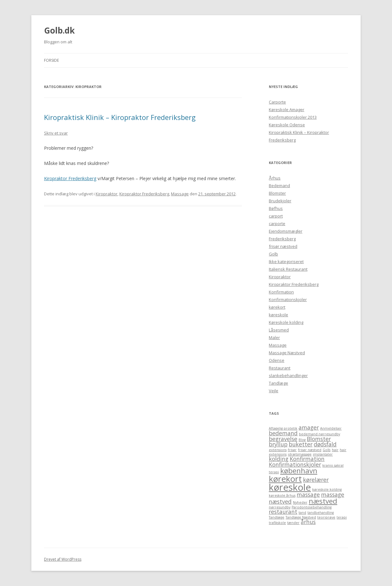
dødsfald (325, 444)
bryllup (278, 444)
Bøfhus (276, 208)
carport (276, 216)
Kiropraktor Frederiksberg (70, 178)
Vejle (274, 391)
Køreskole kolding (286, 322)
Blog (302, 440)
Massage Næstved (287, 353)
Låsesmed (279, 330)
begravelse (283, 439)
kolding (279, 459)
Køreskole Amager (287, 110)
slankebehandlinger (288, 375)
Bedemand (279, 186)
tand (302, 513)
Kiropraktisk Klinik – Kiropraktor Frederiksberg (120, 117)
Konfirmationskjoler (288, 299)
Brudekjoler (280, 201)
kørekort (277, 307)
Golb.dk (59, 30)
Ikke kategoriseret (286, 261)
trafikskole (277, 523)
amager (309, 427)
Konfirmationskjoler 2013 (293, 117)
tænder (293, 523)
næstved (323, 501)
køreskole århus (282, 495)
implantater (323, 454)
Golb (273, 254)
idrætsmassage (300, 454)
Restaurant (280, 368)
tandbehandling (321, 513)
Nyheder (300, 502)
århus (308, 522)
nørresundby (280, 507)
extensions (278, 450)
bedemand (283, 433)
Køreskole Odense (287, 125)
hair (335, 450)
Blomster (277, 193)
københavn (299, 471)
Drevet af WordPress (63, 559)
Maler (274, 337)
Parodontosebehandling (312, 507)
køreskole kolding (327, 489)
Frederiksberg (282, 239)
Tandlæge (278, 383)
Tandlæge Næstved (301, 517)
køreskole (278, 315)
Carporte (277, 102)
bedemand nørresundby (319, 434)
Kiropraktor (107, 194)
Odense (277, 360)
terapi (342, 517)
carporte (277, 224)
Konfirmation (281, 292)
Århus (275, 178)
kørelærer (316, 480)
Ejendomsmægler (286, 231)
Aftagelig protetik (283, 428)
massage (308, 495)
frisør (292, 450)
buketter (301, 444)
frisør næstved (283, 246)
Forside (51, 60)
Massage (180, 194)
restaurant (283, 512)
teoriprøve (326, 517)
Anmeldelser (331, 428)
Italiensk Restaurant (288, 269)
